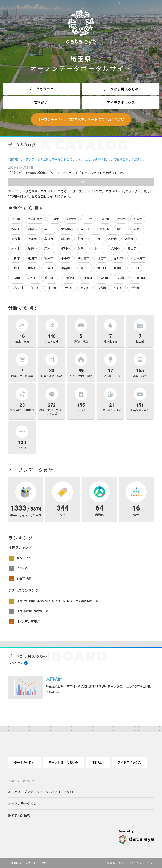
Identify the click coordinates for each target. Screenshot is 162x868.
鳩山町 (49, 278)
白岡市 (16, 268)
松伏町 (135, 288)
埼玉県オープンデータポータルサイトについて (41, 792)
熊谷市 (71, 219)
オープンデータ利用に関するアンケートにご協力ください (81, 119)
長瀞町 (121, 278)
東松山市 (67, 229)
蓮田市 (32, 258)
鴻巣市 (138, 229)
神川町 (52, 288)
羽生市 (121, 229)
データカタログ (41, 89)
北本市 (99, 248)
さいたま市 (35, 219)
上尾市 (32, 239)
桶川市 (65, 248)
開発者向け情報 (19, 815)
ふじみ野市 (138, 258)
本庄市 (49, 229)
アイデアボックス (121, 102)
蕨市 (81, 239)
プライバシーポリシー (38, 863)
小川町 (135, 268)
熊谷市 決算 (24, 578)
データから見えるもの (121, 89)
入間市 (112, 239)
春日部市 (86, 229)
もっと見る (16, 663)
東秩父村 (17, 288)
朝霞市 (129, 239)
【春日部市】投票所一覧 (33, 611)
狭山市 (105, 229)
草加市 (49, 239)
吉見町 (32, 278)
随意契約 (22, 568)
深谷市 (16, 239)
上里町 (68, 288)
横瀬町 (88, 278)
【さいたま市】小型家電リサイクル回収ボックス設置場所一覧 (57, 601)
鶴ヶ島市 (84, 258)
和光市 (32, 248)
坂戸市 (49, 258)
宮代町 (102, 288)
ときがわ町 (68, 278)
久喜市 (82, 248)
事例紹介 (41, 102)
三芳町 (49, 268)
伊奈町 (32, 268)
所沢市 (138, 219)
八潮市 (115, 248)
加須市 (32, 229)
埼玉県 (16, 219)
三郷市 (16, 258)
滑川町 (102, 268)
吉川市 (118, 258)
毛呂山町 (67, 268)
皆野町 (105, 278)
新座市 (49, 248)
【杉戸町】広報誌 (28, 621)
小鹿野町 (139, 278)
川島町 (16, 278)
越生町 (85, 268)
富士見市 (133, 248)
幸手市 (65, 258)
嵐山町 (118, 268)
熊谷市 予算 (24, 558)
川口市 (88, 219)
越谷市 (65, 239)
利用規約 (16, 863)
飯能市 (16, 229)
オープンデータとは (22, 803)
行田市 (105, 219)
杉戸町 (118, 288)
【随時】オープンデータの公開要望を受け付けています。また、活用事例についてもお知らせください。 (77, 159)
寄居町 (85, 288)
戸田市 (96, 239)
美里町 (35, 288)
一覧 (81, 182)
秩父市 (121, 219)
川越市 (55, 219)
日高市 (102, 258)
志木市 (16, 248)
